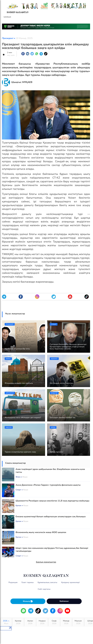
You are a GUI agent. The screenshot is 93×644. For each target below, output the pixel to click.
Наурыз (42, 622)
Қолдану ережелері (70, 582)
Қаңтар (18, 622)
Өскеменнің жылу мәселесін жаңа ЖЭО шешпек (41, 532)
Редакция (13, 582)
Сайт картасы (44, 589)
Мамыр (66, 622)
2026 (6, 622)
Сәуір (54, 622)
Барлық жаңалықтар (46, 562)
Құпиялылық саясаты (47, 582)
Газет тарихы (28, 582)
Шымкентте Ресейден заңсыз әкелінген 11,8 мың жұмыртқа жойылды (52, 501)
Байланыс (64, 601)
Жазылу (28, 601)
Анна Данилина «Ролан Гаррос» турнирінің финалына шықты (48, 485)
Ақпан (30, 622)
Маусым (78, 622)
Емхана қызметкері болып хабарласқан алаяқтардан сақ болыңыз (51, 517)
